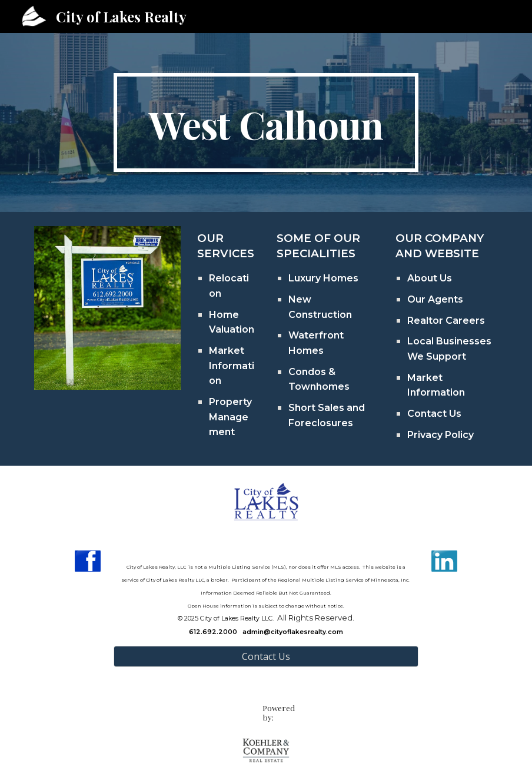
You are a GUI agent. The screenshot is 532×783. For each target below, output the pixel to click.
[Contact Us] (266, 656)
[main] (266, 122)
